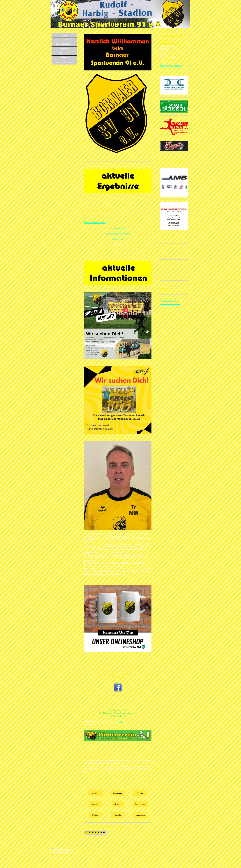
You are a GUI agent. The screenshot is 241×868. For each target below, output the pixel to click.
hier (102, 724)
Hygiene (118, 804)
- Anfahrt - (95, 804)
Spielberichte (118, 239)
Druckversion (56, 850)
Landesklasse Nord (118, 228)
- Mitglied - (140, 793)
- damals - (118, 815)
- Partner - (95, 815)
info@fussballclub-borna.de (171, 66)
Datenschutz (140, 804)
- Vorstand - (95, 793)
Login (189, 849)
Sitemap (68, 850)
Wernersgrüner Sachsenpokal (118, 233)
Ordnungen (118, 793)
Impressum (140, 815)
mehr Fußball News (170, 302)
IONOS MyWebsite (66, 857)
